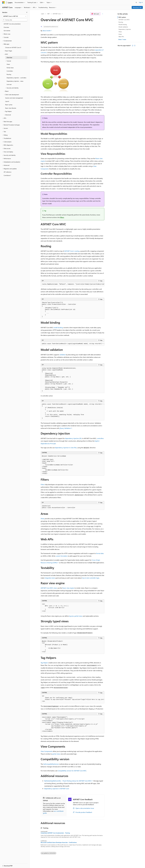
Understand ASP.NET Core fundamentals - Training (55, 833)
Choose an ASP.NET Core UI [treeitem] (13, 47)
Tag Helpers (44, 663)
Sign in (141, 2)
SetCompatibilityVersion (51, 764)
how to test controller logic (91, 578)
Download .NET (137, 7)
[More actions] (103, 14)
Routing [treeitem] (9, 74)
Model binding (123, 24)
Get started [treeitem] (7, 31)
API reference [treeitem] (7, 172)
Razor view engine (68, 588)
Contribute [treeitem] (7, 175)
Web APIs (121, 37)
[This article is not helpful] (135, 46)
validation (63, 355)
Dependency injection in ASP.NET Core (57, 789)
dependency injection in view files (66, 448)
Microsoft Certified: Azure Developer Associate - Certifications (59, 842)
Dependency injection (125, 29)
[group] (72, 284)
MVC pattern (122, 17)
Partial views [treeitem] (10, 68)
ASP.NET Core (57, 14)
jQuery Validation (65, 428)
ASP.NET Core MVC (124, 20)
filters (62, 217)
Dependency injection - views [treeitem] (15, 81)
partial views (78, 616)
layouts (71, 616)
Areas (42, 518)
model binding (58, 327)
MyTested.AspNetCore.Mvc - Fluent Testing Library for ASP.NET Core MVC (68, 781)
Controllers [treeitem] (10, 71)
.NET (48, 14)
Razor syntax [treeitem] (9, 105)
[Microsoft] (3, 2)
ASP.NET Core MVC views (49, 588)
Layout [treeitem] (7, 101)
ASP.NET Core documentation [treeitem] (12, 24)
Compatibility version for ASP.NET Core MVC (72, 771)
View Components (47, 751)
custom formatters (62, 556)
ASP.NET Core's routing (72, 251)
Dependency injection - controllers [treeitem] (16, 78)
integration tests (50, 578)
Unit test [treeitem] (9, 84)
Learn (43, 14)
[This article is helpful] (133, 46)
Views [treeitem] (8, 64)
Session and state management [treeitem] (14, 98)
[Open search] (136, 2)
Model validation (123, 27)
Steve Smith (46, 31)
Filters (43, 484)
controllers (100, 438)
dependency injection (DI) (73, 438)
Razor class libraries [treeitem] (11, 108)
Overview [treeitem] (6, 27)
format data (100, 553)
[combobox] (15, 16)
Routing (121, 22)
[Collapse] (27, 12)
